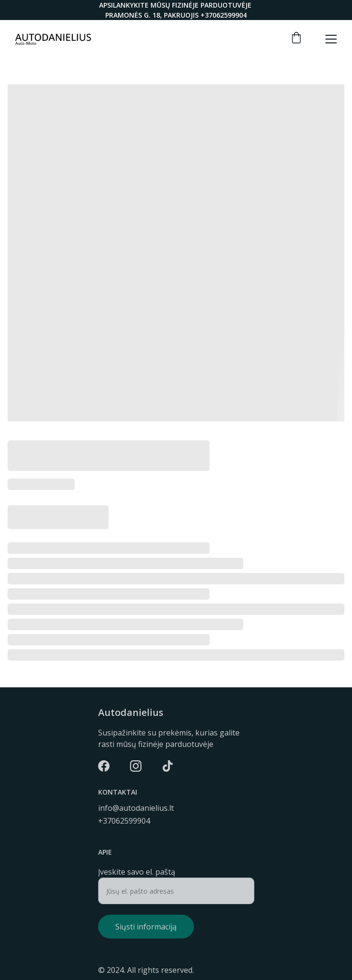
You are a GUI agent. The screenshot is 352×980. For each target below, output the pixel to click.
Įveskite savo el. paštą (137, 872)
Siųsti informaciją (146, 927)
